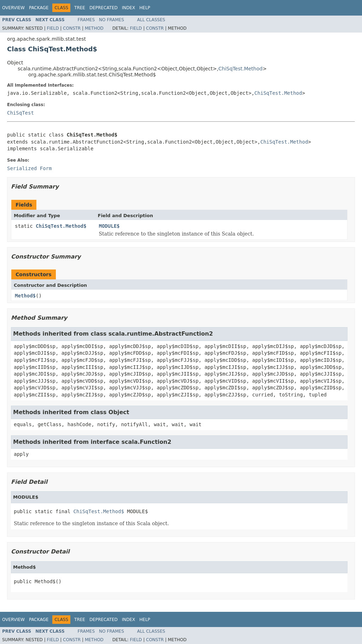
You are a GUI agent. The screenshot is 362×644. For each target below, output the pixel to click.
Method (94, 28)
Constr (72, 28)
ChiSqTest (21, 113)
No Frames (112, 20)
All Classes (151, 20)
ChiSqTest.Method (241, 69)
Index (129, 8)
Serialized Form (29, 168)
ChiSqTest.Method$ (61, 226)
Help (145, 8)
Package (39, 8)
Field (53, 28)
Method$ (25, 296)
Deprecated (104, 8)
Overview (13, 8)
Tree (80, 8)
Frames (86, 20)
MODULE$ (109, 226)
